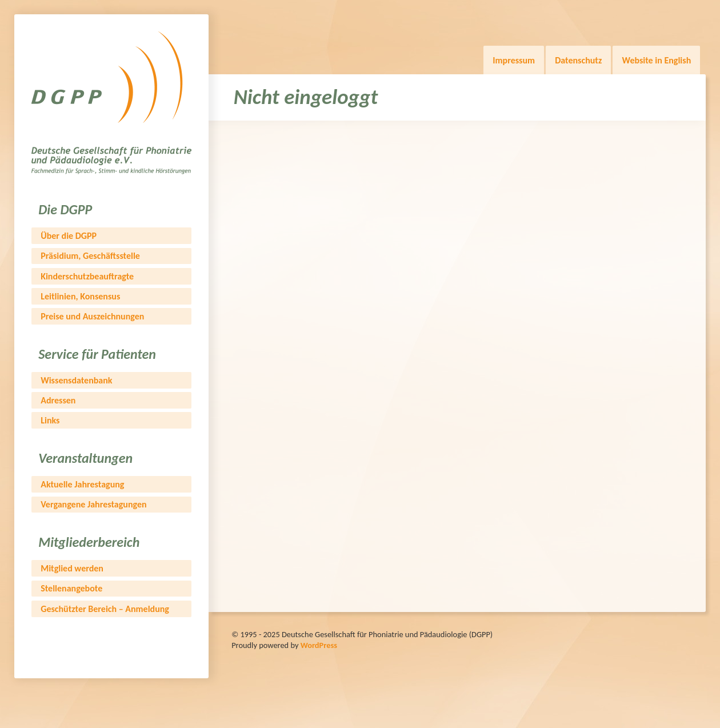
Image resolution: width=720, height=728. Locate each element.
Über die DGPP (69, 236)
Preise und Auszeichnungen (92, 316)
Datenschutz (578, 60)
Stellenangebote (71, 588)
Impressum (514, 60)
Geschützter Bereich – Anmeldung (105, 609)
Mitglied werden (72, 568)
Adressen (58, 400)
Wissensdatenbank (76, 380)
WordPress (319, 645)
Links (50, 420)
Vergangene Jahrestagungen (93, 504)
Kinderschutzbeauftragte (87, 276)
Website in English (656, 60)
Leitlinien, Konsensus (80, 296)
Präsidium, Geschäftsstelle (90, 256)
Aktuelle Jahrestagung (82, 484)
